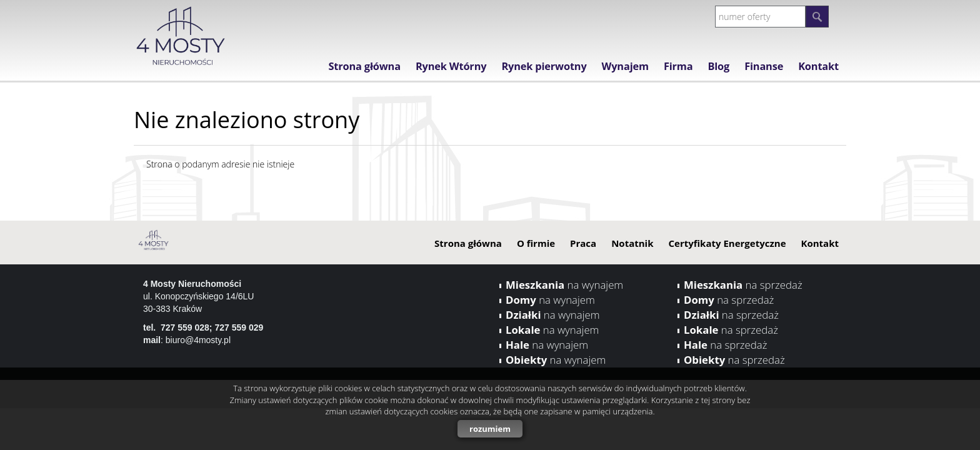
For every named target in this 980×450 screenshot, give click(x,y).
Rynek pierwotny (544, 66)
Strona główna (364, 66)
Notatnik (632, 243)
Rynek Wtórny (451, 66)
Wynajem (625, 66)
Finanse (764, 66)
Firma (678, 66)
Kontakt (818, 66)
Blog (718, 66)
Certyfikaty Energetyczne (727, 243)
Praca (583, 243)
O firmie (536, 243)
